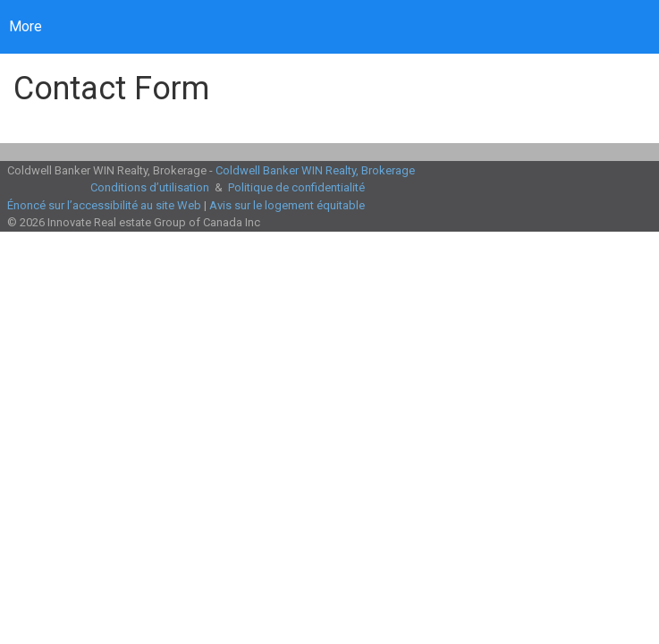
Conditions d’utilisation (150, 187)
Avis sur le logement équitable (287, 205)
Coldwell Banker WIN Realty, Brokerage (315, 170)
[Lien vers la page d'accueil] (165, 27)
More (25, 26)
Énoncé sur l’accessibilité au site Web (104, 205)
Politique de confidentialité (296, 187)
